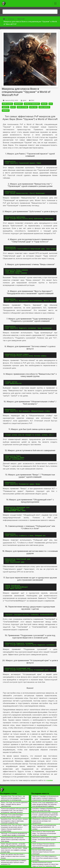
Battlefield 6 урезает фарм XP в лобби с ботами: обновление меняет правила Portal (45, 840)
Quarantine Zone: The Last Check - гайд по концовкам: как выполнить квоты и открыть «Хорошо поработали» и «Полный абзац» (14, 828)
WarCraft (21, 19)
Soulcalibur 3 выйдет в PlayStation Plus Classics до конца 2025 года (44, 810)
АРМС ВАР (33, 107)
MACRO (44, 104)
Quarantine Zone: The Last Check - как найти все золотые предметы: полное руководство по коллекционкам (13, 798)
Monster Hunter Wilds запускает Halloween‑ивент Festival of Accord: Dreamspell (44, 852)
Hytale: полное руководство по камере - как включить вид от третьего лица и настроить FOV (14, 862)
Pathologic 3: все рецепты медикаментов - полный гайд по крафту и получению (14, 834)
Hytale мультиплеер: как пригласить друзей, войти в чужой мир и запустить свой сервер (13, 840)
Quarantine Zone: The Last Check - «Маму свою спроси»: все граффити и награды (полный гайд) (14, 850)
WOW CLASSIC (7, 104)
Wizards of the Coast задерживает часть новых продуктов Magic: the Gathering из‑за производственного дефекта (45, 804)
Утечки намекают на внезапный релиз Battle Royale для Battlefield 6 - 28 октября (44, 827)
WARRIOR (6, 110)
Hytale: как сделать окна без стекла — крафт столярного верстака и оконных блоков (13, 856)
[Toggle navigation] (55, 3)
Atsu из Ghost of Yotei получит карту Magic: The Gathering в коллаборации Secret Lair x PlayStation (44, 833)
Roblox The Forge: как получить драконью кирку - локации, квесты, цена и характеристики (14, 804)
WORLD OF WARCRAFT (32, 104)
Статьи (11, 19)
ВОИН (13, 107)
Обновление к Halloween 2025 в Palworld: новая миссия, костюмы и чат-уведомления (45, 821)
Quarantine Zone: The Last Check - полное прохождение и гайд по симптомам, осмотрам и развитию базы (14, 821)
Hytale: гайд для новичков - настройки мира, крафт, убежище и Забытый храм (13, 845)
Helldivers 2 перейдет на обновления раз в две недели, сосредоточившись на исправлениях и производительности (45, 798)
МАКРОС (6, 107)
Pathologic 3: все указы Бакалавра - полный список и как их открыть (12, 816)
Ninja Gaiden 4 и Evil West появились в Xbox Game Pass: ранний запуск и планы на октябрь (45, 858)
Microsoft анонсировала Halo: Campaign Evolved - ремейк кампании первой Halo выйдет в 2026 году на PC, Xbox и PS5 (45, 815)
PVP (51, 104)
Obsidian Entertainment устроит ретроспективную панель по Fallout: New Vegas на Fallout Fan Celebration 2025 (45, 864)
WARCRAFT (18, 104)
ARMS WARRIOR (44, 107)
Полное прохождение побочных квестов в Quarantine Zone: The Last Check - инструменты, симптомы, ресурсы (14, 810)
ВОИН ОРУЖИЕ (22, 107)
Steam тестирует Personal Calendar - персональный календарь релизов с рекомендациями (44, 846)
